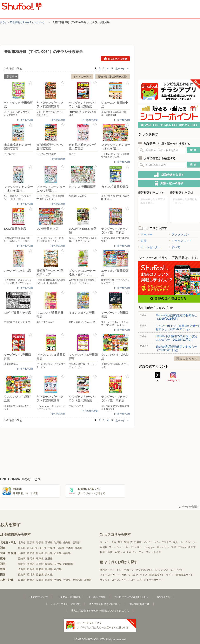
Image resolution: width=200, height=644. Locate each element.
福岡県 (22, 580)
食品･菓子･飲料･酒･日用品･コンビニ (132, 542)
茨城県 (60, 548)
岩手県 (40, 543)
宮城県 (49, 543)
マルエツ (133, 575)
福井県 (67, 553)
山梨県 (22, 553)
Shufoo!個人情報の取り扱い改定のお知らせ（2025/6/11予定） (176, 338)
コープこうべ (119, 580)
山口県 (58, 569)
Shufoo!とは (164, 597)
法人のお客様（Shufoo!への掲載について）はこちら (100, 611)
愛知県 (22, 559)
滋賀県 (49, 564)
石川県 (58, 553)
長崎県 (40, 580)
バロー (132, 580)
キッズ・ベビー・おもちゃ (140, 547)
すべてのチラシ (82, 77)
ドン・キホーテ (125, 570)
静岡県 (31, 559)
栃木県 (69, 548)
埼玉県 (42, 548)
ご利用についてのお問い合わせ (131, 597)
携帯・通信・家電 (110, 552)
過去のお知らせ (187, 359)
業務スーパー (107, 570)
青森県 (31, 543)
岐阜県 (40, 559)
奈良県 (58, 564)
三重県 (49, 559)
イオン (180, 570)
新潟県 (40, 553)
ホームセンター (149, 247)
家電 (142, 241)
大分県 (58, 580)
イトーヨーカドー (110, 575)
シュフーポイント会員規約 (66, 604)
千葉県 (51, 548)
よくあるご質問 (97, 597)
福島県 (76, 543)
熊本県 (49, 580)
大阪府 (22, 564)
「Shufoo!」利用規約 (68, 597)
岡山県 (22, 569)
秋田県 (58, 543)
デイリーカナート (154, 580)
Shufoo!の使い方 (39, 597)
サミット (105, 580)
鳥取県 (40, 569)
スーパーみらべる (164, 570)
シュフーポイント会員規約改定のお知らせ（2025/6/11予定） (177, 327)
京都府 (40, 564)
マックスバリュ (144, 570)
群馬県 (79, 548)
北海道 (22, 543)
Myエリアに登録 (115, 59)
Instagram (173, 377)
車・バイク (163, 547)
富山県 (49, 553)
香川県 (31, 575)
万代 (124, 575)
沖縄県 (88, 580)
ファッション (179, 234)
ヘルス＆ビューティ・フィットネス (141, 552)
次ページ (122, 69)
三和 (140, 580)
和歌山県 (68, 564)
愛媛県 (40, 575)
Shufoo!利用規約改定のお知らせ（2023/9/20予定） (176, 348)
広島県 (31, 569)
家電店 (104, 547)
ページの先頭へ (189, 507)
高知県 (49, 575)
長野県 (31, 553)
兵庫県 (31, 564)
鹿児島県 (77, 580)
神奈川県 (32, 548)
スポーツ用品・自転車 (183, 547)
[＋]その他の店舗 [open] (25, 120)
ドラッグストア (180, 241)
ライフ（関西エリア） (152, 575)
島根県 (49, 569)
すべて (175, 247)
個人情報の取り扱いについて (105, 604)
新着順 (11, 77)
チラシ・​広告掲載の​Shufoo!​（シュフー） (23, 22)
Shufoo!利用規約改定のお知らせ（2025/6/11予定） (176, 317)
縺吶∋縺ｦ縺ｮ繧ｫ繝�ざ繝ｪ (113, 77)
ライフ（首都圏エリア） (180, 575)
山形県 (67, 543)
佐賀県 (31, 580)
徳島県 (22, 575)
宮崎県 (67, 580)
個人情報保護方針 (139, 604)
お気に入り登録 (30, 83)
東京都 (22, 548)
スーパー (145, 234)
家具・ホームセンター (185, 542)
